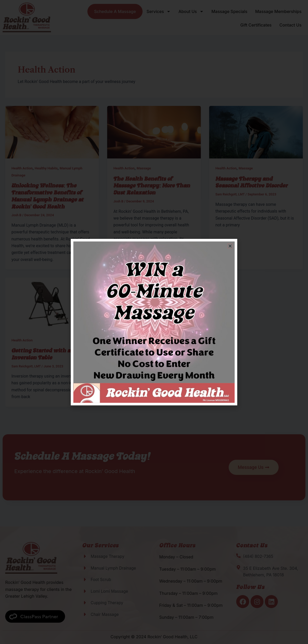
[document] (154, 322)
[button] (230, 246)
